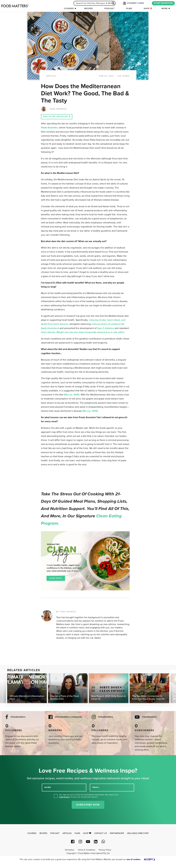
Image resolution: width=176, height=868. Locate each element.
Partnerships (117, 833)
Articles (67, 833)
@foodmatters (18, 717)
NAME (48, 787)
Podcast (109, 9)
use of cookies (133, 859)
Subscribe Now (88, 805)
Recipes (89, 9)
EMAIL (96, 787)
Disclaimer (70, 850)
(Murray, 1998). (72, 395)
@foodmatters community (69, 717)
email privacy (64, 797)
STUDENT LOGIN (133, 3)
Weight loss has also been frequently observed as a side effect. (91, 332)
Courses (69, 9)
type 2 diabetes (106, 328)
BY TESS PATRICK (66, 612)
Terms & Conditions (86, 850)
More (165, 9)
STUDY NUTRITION (163, 3)
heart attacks (48, 332)
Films (129, 9)
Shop (148, 9)
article (51, 76)
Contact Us (101, 833)
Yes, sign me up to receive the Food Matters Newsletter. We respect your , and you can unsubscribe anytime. (89, 796)
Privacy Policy (105, 850)
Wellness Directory (138, 833)
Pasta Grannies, (50, 128)
